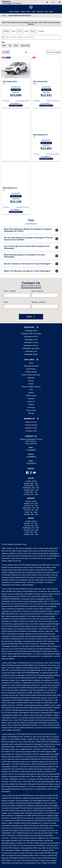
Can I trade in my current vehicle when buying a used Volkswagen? (31, 250)
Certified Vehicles (31, 373)
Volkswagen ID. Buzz (31, 344)
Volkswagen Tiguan (31, 355)
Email (37, 292)
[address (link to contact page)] (47, 2)
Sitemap (31, 414)
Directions (31, 400)
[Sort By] (54, 53)
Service (31, 385)
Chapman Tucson (31, 429)
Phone (6, 303)
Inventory (29, 328)
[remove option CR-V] (20, 32)
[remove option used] (32, 32)
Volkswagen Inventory (31, 367)
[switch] (60, 2)
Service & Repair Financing (31, 388)
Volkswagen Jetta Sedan (31, 350)
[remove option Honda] (6, 32)
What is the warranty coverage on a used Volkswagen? (31, 272)
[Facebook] (27, 474)
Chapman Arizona (31, 426)
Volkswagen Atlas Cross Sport (31, 335)
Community (31, 409)
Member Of (30, 420)
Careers (31, 406)
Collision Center (31, 397)
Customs (31, 394)
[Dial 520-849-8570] (53, 2)
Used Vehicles (31, 370)
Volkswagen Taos (31, 352)
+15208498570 (31, 451)
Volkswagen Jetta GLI (31, 347)
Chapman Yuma (31, 432)
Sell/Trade (31, 379)
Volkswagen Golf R (31, 341)
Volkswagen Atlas (31, 332)
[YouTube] (34, 474)
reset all (40, 32)
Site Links (29, 361)
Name (10, 292)
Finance (31, 382)
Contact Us (31, 403)
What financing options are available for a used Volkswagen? (31, 258)
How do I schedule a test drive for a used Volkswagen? (31, 265)
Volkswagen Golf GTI (31, 338)
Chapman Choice (31, 423)
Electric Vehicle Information (31, 376)
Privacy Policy (31, 411)
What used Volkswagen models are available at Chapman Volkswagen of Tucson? (31, 232)
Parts (31, 391)
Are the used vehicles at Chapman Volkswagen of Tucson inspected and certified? (31, 241)
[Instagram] (31, 474)
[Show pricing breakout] (16, 104)
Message (38, 303)
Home (4, 16)
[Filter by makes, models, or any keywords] (31, 38)
